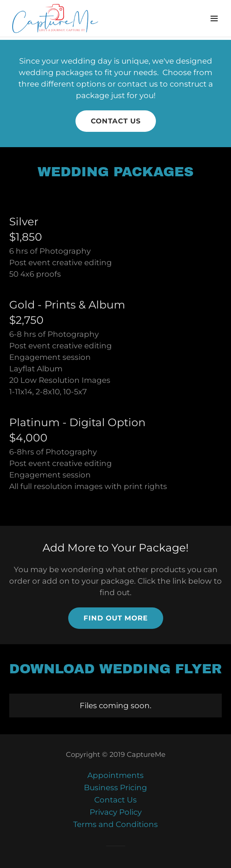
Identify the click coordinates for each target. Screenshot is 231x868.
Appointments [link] (115, 775)
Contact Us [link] (115, 800)
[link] (55, 18)
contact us (116, 121)
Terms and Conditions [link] (115, 824)
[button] (214, 18)
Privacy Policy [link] (116, 812)
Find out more (116, 618)
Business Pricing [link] (115, 788)
